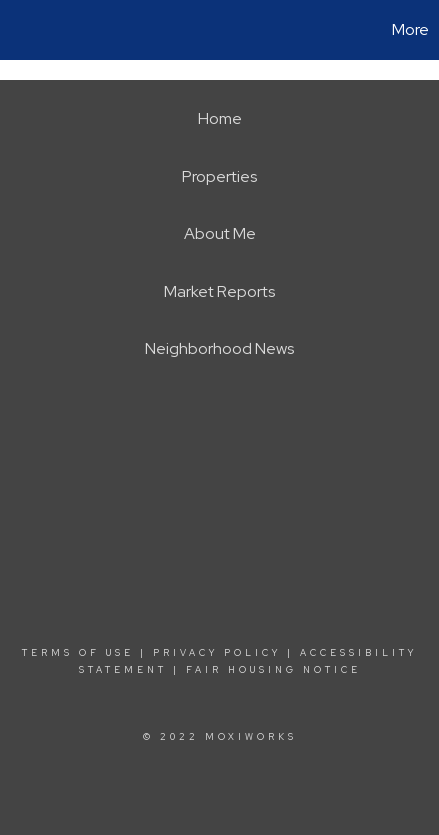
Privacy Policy (217, 653)
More (410, 29)
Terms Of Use (78, 653)
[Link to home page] (18, 30)
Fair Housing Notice (273, 670)
